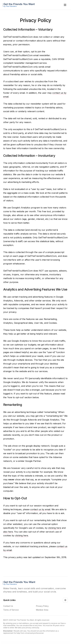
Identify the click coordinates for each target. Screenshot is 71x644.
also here (8, 532)
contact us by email (40, 509)
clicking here (55, 528)
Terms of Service (11, 610)
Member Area (42, 610)
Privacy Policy (42, 606)
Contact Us (8, 606)
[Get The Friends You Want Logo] (19, 5)
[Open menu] (65, 5)
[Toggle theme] (65, 600)
